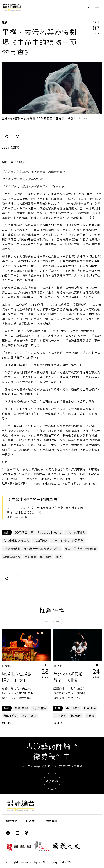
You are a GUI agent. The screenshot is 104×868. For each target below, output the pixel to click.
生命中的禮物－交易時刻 (68, 540)
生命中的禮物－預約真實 (81, 549)
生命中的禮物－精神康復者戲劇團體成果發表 (32, 549)
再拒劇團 (60, 716)
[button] (46, 622)
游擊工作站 (11, 716)
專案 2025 (73, 708)
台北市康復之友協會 (16, 540)
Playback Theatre (49, 532)
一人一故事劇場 (76, 532)
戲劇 (6, 532)
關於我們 (12, 821)
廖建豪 (58, 666)
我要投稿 (52, 781)
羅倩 (5, 22)
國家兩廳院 (29, 716)
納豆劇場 (46, 557)
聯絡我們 (32, 821)
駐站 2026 (21, 708)
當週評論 (30, 557)
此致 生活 (90, 708)
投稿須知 (51, 821)
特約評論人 (41, 540)
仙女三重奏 (39, 708)
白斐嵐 (7, 666)
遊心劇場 (76, 716)
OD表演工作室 (24, 532)
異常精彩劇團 (12, 557)
